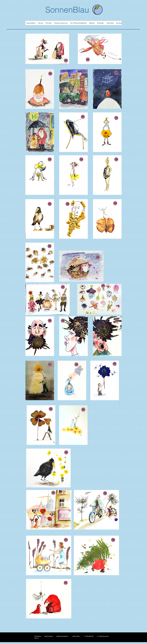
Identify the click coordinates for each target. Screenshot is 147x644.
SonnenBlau (67, 10)
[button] (66, 60)
